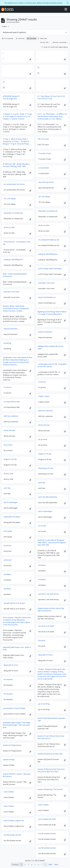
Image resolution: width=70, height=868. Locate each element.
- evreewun (42, 565)
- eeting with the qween (12, 517)
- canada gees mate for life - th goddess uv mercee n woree (52, 365)
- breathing (7, 343)
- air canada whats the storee (14, 184)
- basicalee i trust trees (46, 283)
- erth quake (7, 531)
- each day (41, 483)
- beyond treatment (10, 329)
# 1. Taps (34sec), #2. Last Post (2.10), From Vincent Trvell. (51, 97)
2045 (50, 865)
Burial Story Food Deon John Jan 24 (51, 737)
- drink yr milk (8, 474)
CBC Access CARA (50, 347)
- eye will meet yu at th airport (14, 603)
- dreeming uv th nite (45, 468)
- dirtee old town (44, 425)
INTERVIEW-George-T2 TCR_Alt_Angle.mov (11, 97)
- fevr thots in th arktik (46, 626)
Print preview (8, 38)
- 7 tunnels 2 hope (44, 153)
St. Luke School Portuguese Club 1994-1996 (52, 543)
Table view (42, 38)
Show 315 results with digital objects (55, 47)
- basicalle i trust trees (11, 292)
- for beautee (8, 679)
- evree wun (7, 546)
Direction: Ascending (60, 42)
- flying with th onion (45, 655)
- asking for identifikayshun (48, 254)
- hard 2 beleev (8, 792)
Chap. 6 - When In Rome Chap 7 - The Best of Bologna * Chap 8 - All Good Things (16, 141)
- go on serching (44, 704)
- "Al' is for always (44, 197)
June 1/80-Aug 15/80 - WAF (16, 165)
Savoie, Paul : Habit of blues (17, 648)
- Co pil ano (42, 382)
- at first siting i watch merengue (50, 269)
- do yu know (42, 439)
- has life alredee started (47, 834)
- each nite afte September (47, 497)
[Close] (68, 3)
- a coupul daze (43, 168)
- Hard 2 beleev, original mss (13, 821)
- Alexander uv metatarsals (47, 211)
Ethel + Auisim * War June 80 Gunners (17, 775)
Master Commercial (15, 275)
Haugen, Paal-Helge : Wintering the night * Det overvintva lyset (17, 725)
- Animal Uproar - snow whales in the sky (17, 243)
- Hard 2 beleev (43, 805)
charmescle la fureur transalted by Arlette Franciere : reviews (16, 308)
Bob (9, 760)
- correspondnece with (11, 402)
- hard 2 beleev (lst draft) (47, 819)
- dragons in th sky (44, 454)
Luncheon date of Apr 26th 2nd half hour (51, 609)
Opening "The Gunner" (50, 789)
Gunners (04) (50, 754)
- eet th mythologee (10, 502)
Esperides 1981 (51, 719)
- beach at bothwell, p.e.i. (47, 297)
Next (56, 865)
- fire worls (41, 640)
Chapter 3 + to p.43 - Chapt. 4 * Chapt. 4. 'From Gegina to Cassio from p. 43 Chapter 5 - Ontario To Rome (18, 116)
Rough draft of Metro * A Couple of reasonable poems (52, 313)
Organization (12, 745)
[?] (38, 67)
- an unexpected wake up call (48, 240)
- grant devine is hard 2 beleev (14, 708)
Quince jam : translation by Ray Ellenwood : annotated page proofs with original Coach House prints (17, 621)
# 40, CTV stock (43, 139)
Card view (32, 38)
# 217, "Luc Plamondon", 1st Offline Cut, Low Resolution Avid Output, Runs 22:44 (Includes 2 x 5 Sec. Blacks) (52, 116)
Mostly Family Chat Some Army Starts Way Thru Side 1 (51, 770)
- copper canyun (44, 396)
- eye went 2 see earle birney (48, 594)
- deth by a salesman (45, 411)
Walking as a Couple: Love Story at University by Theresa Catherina (18, 361)
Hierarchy (20, 38)
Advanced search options (14, 32)
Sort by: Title (44, 42)
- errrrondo (42, 526)
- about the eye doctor (46, 182)
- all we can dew (43, 225)
